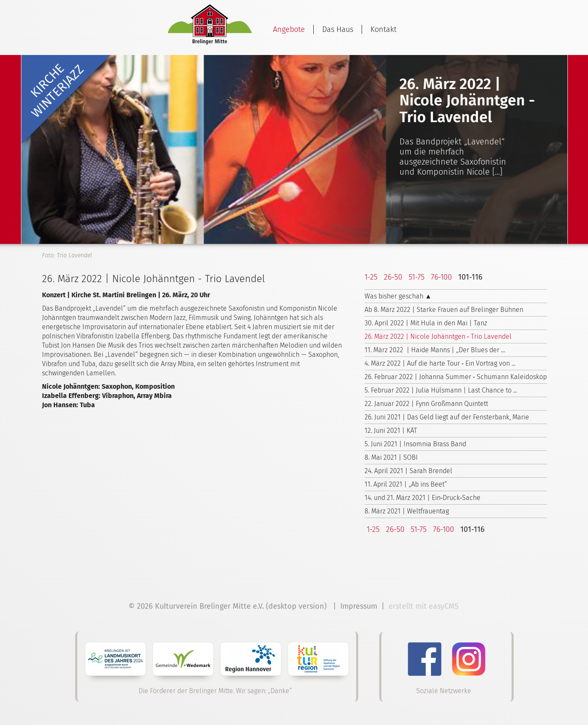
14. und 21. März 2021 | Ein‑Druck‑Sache (423, 498)
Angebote (289, 29)
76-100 (441, 277)
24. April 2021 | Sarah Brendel (408, 471)
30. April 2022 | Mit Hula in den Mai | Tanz (426, 323)
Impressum (359, 606)
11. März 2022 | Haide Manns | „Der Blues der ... (435, 350)
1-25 (371, 277)
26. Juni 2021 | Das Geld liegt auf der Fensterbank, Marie (447, 417)
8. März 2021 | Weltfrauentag (407, 511)
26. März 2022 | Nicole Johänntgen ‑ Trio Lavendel (438, 336)
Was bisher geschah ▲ (398, 296)
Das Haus (338, 29)
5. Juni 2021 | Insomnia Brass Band (415, 444)
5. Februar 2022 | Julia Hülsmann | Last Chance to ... (441, 390)
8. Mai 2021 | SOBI (391, 457)
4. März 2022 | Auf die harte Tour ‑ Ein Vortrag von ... (440, 363)
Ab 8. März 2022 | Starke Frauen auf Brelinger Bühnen (444, 310)
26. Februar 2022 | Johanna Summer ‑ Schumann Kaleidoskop (456, 377)
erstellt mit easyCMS (425, 606)
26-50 (393, 277)
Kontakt (383, 29)
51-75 (417, 277)
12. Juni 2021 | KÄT (391, 431)
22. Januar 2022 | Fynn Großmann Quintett (426, 404)
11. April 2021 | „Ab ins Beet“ (406, 484)
